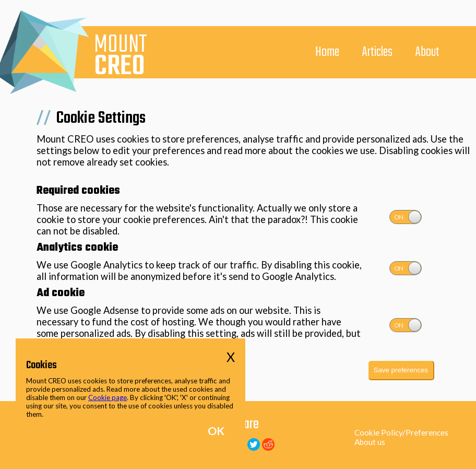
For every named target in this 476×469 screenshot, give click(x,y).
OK (216, 431)
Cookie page (108, 397)
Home (327, 52)
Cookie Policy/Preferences (401, 432)
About (427, 52)
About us (370, 442)
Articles (377, 52)
